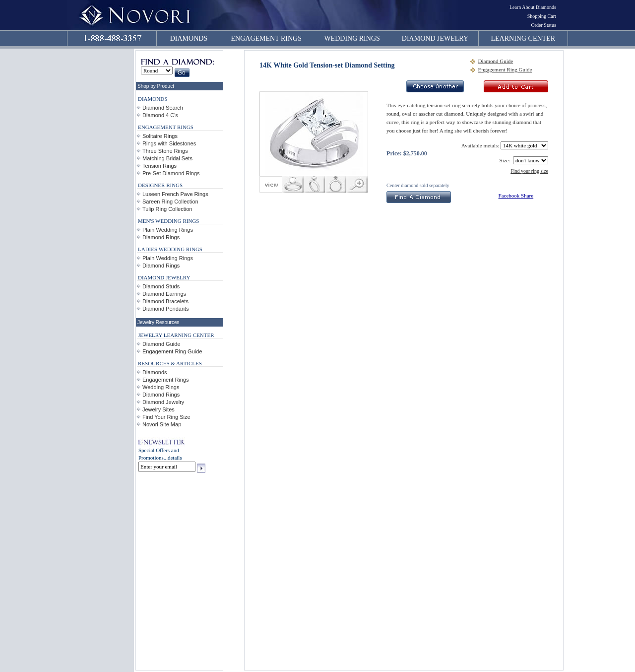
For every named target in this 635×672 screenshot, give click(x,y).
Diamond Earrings (164, 294)
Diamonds (155, 372)
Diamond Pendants (166, 309)
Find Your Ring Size (166, 417)
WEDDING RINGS (352, 38)
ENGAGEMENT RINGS (266, 38)
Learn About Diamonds (533, 7)
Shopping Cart (542, 16)
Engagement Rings (166, 380)
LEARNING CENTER (523, 38)
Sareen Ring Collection (170, 202)
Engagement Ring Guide (172, 351)
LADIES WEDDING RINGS (170, 249)
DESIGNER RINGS (160, 185)
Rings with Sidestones (169, 143)
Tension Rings (159, 166)
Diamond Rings (161, 237)
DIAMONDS (189, 38)
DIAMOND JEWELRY (435, 38)
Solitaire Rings (160, 136)
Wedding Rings (161, 387)
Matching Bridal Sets (167, 158)
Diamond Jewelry (163, 402)
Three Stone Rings (165, 151)
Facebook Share (516, 196)
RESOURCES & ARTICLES (170, 363)
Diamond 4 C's (160, 115)
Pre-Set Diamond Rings (171, 173)
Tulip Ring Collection (167, 209)
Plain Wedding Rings (168, 230)
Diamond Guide (161, 344)
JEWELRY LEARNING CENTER (176, 335)
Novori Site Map (162, 424)
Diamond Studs (161, 286)
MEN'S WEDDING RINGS (168, 221)
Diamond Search (163, 108)
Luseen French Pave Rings (175, 194)
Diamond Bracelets (165, 301)
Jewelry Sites (159, 409)
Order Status (544, 25)
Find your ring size (529, 171)
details (175, 458)
